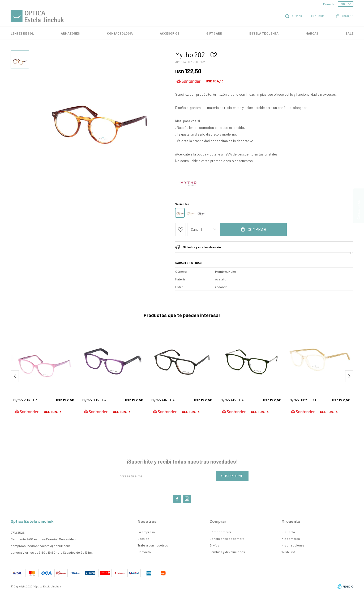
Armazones (70, 33)
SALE (349, 33)
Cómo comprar (220, 532)
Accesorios (170, 33)
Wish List (288, 552)
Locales (143, 539)
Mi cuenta (288, 532)
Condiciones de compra (227, 539)
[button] (349, 376)
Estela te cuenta (264, 33)
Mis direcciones (293, 545)
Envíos (214, 545)
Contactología (120, 33)
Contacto (144, 552)
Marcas (312, 33)
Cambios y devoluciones (227, 552)
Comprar (257, 229)
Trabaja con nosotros (153, 545)
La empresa (146, 532)
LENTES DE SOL (22, 33)
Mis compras (291, 539)
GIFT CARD (214, 33)
